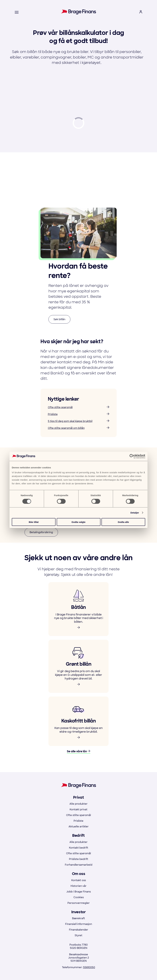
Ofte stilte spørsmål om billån (79, 428)
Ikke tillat (34, 522)
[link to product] (78, 609)
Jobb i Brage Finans (79, 892)
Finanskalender (79, 930)
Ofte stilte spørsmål (79, 407)
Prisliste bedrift (79, 859)
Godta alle (123, 522)
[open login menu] (141, 12)
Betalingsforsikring (41, 532)
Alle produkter (78, 804)
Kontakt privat (78, 809)
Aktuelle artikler (79, 827)
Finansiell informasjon (79, 924)
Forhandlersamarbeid (79, 865)
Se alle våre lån (79, 751)
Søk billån (59, 319)
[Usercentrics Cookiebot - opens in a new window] (132, 456)
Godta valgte (79, 522)
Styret (78, 935)
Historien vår (78, 886)
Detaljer (135, 513)
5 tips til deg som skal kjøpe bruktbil (79, 421)
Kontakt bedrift (79, 848)
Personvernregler (79, 903)
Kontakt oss (79, 880)
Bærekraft (78, 918)
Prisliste (79, 414)
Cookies (79, 897)
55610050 (89, 967)
